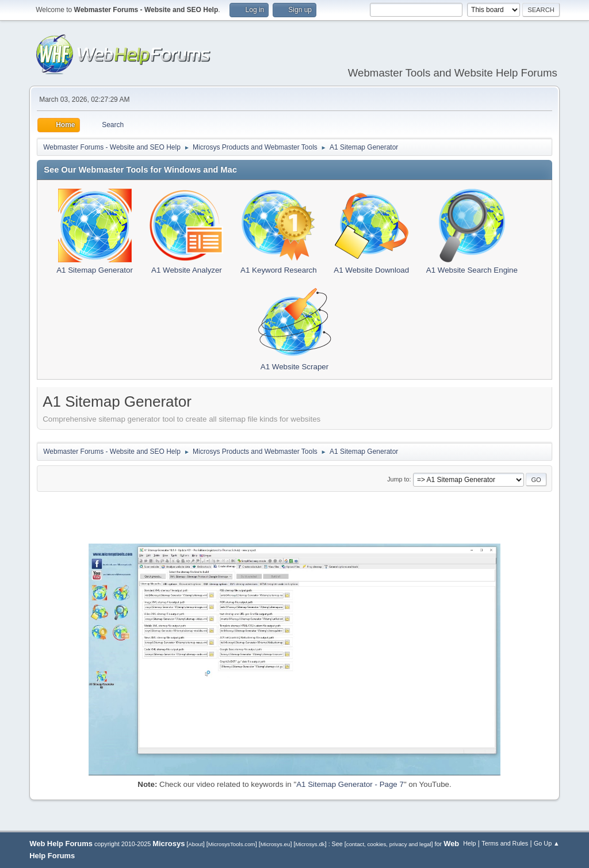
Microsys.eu (276, 844)
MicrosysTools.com (232, 844)
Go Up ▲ (547, 843)
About (195, 844)
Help (469, 843)
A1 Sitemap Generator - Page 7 (350, 784)
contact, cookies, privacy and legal (389, 844)
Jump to (398, 479)
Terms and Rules (505, 843)
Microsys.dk (310, 844)
